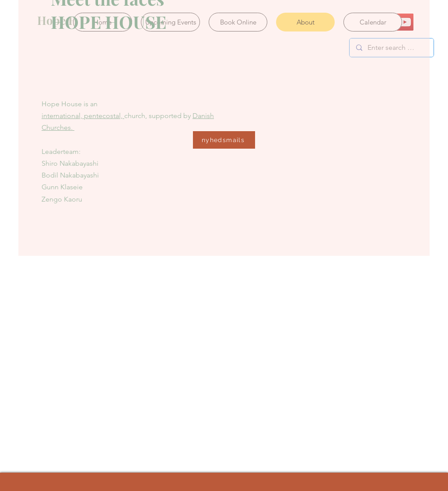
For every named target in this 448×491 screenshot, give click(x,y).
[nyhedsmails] (224, 140)
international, (63, 116)
